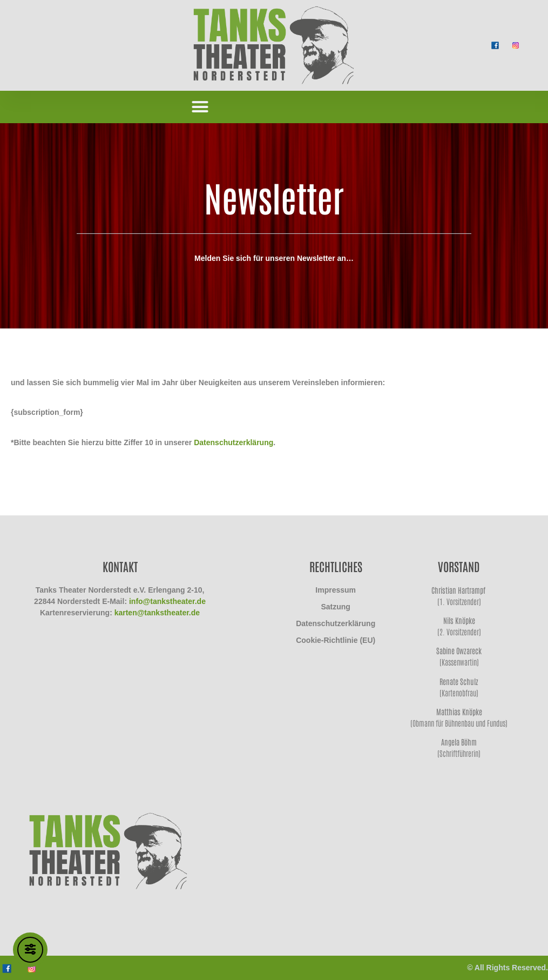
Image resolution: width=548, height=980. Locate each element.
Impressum (336, 590)
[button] (200, 107)
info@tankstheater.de (167, 601)
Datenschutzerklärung (234, 442)
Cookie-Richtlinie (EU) (336, 640)
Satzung (335, 607)
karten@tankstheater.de (157, 613)
